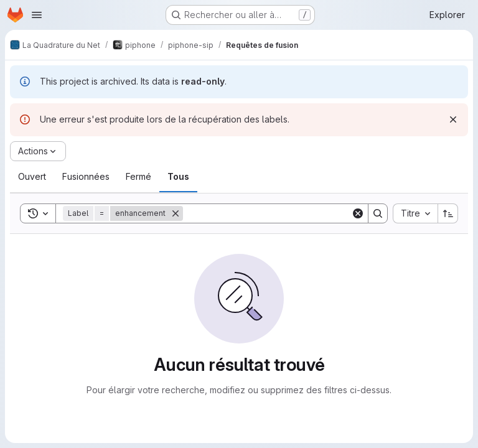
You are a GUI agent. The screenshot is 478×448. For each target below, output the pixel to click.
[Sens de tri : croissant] (448, 213)
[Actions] (38, 151)
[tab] (32, 177)
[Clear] (358, 213)
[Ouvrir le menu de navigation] (37, 15)
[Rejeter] (453, 119)
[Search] (267, 213)
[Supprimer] (176, 213)
